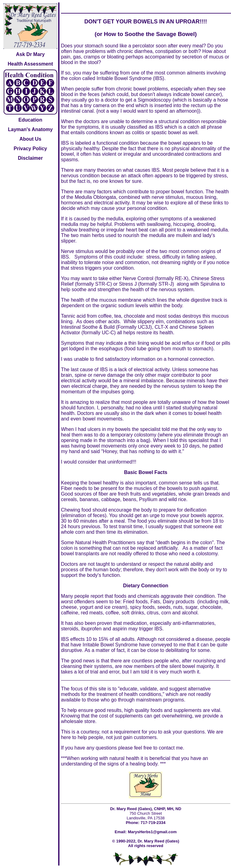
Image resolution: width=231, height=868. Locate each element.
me (179, 748)
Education (30, 120)
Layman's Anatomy (30, 129)
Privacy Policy (30, 149)
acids (114, 321)
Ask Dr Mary (30, 54)
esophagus (111, 349)
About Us (30, 139)
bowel (95, 483)
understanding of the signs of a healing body (109, 764)
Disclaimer (30, 158)
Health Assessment (30, 64)
